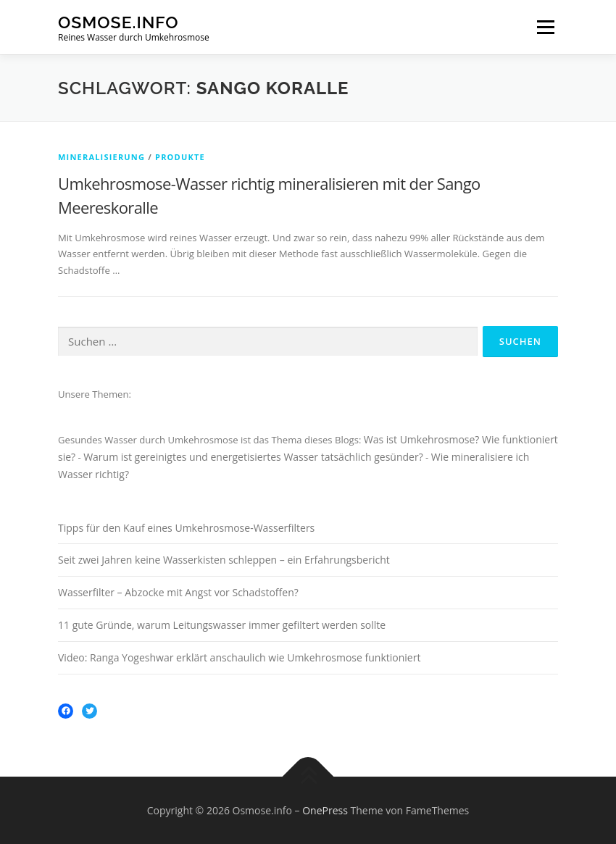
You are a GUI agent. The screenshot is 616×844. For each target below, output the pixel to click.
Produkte (180, 157)
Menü (545, 27)
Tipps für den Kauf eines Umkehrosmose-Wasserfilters (186, 528)
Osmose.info (118, 22)
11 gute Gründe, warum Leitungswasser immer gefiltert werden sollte (222, 625)
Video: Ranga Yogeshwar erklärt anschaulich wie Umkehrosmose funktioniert (239, 657)
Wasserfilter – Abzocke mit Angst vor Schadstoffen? (178, 592)
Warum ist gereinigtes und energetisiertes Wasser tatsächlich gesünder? (253, 457)
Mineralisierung (101, 157)
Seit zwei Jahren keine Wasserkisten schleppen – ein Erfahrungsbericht (224, 560)
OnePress (325, 810)
